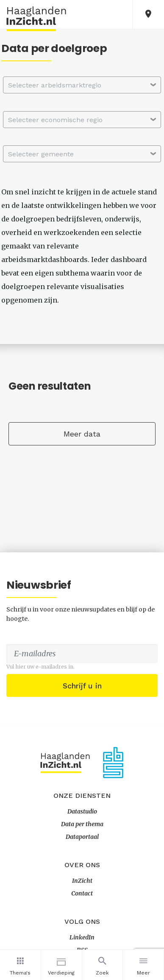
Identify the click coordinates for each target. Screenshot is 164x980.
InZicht (82, 881)
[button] (148, 14)
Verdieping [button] (61, 965)
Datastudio (82, 811)
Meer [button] (143, 965)
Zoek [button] (103, 965)
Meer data (82, 434)
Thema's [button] (20, 965)
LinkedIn (82, 937)
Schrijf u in (82, 686)
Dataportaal (82, 837)
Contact (82, 893)
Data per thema (82, 824)
